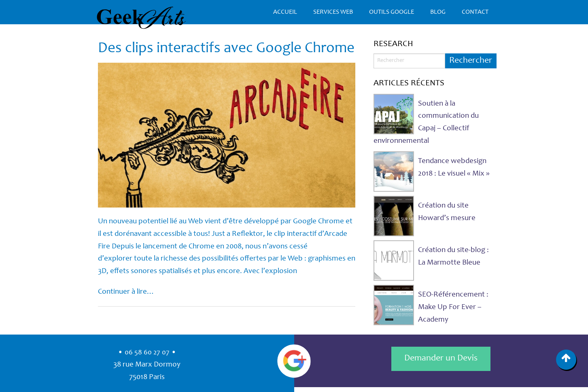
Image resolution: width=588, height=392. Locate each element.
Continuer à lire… (126, 292)
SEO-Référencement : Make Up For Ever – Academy (453, 307)
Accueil (285, 12)
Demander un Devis (441, 358)
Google (294, 361)
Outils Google (392, 12)
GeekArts (141, 18)
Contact (475, 12)
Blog (438, 12)
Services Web (333, 12)
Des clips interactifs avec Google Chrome (226, 49)
